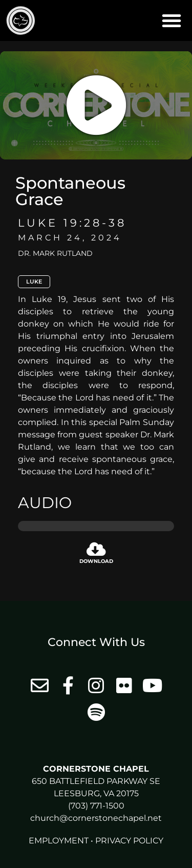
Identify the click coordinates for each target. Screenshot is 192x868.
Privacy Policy (129, 841)
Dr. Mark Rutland (55, 253)
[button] (172, 21)
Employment (59, 841)
